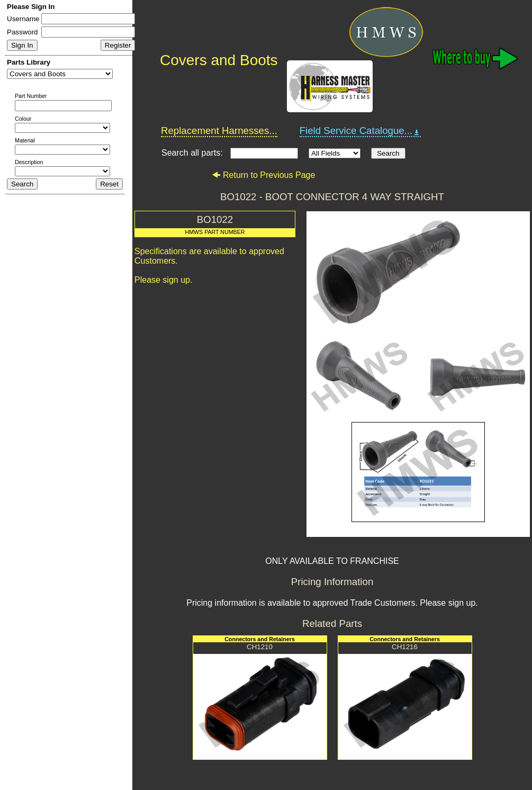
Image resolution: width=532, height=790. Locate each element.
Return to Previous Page (263, 175)
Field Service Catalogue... (360, 131)
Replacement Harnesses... (219, 131)
